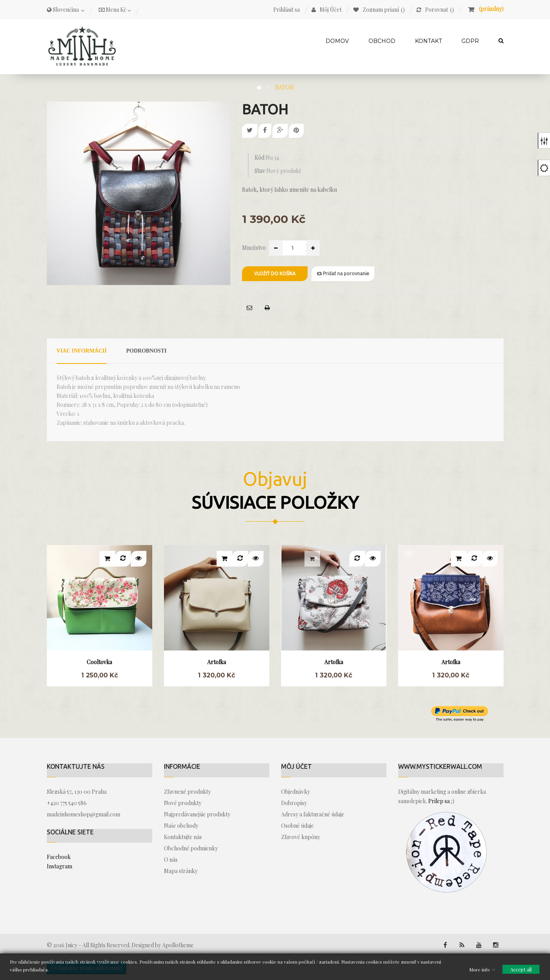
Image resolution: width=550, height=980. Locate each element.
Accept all (521, 969)
